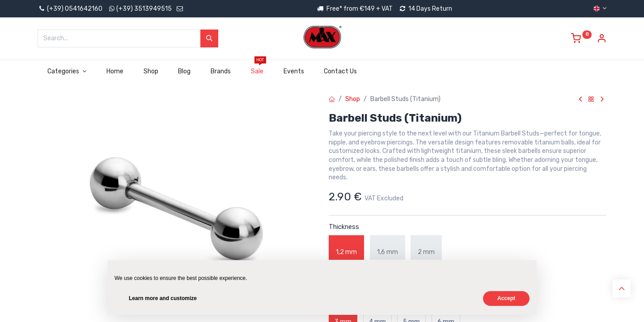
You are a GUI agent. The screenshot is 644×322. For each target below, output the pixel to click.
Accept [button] (506, 298)
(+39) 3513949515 (144, 9)
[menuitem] (115, 72)
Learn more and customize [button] (163, 298)
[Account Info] (602, 40)
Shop (353, 99)
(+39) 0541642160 (70, 9)
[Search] (209, 38)
